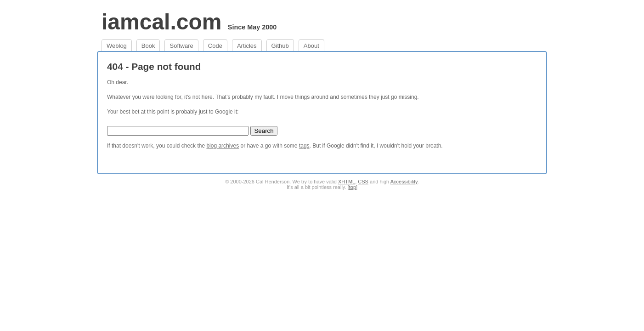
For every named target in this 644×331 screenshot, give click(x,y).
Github (280, 46)
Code (215, 46)
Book (148, 46)
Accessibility (404, 182)
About (311, 46)
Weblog (117, 46)
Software (181, 46)
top (353, 187)
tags (304, 146)
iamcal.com (161, 22)
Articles (247, 46)
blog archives (223, 146)
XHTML (347, 182)
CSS (363, 182)
